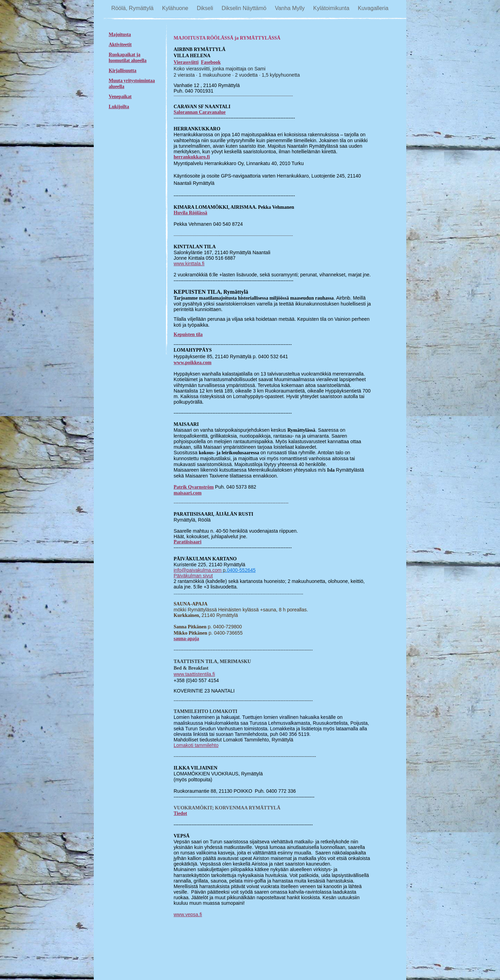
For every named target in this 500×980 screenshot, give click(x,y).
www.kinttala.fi (189, 264)
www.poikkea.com (193, 363)
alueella (116, 87)
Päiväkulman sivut (193, 576)
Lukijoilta (119, 107)
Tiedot (180, 813)
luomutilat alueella (128, 61)
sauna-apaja (186, 639)
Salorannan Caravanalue (200, 112)
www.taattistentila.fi (194, 674)
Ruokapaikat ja (124, 55)
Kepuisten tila (188, 334)
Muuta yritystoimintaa (132, 81)
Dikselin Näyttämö (245, 8)
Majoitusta (120, 35)
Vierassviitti (186, 62)
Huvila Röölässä (190, 213)
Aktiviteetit (120, 45)
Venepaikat (120, 97)
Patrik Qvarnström (194, 487)
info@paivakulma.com (198, 570)
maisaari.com (187, 493)
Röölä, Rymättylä (133, 8)
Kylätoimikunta (332, 8)
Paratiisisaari (187, 542)
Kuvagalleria (373, 8)
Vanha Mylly (291, 8)
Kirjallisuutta (123, 71)
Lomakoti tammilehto (196, 745)
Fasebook (211, 62)
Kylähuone (176, 8)
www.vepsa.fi (188, 914)
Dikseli (206, 8)
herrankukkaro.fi (192, 157)
